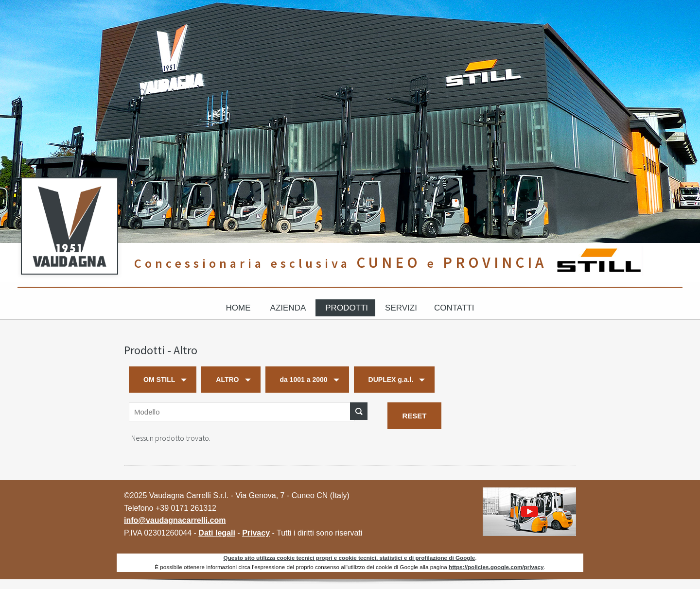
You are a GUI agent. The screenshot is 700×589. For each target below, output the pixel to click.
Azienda (288, 308)
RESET (414, 416)
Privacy (256, 533)
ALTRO (227, 380)
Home (238, 308)
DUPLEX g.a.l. (391, 380)
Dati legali (217, 533)
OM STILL (159, 380)
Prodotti (347, 308)
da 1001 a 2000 (304, 380)
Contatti (454, 308)
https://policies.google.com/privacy (496, 567)
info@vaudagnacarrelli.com (175, 520)
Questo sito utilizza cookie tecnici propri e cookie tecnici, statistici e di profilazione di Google (350, 558)
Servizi (401, 308)
